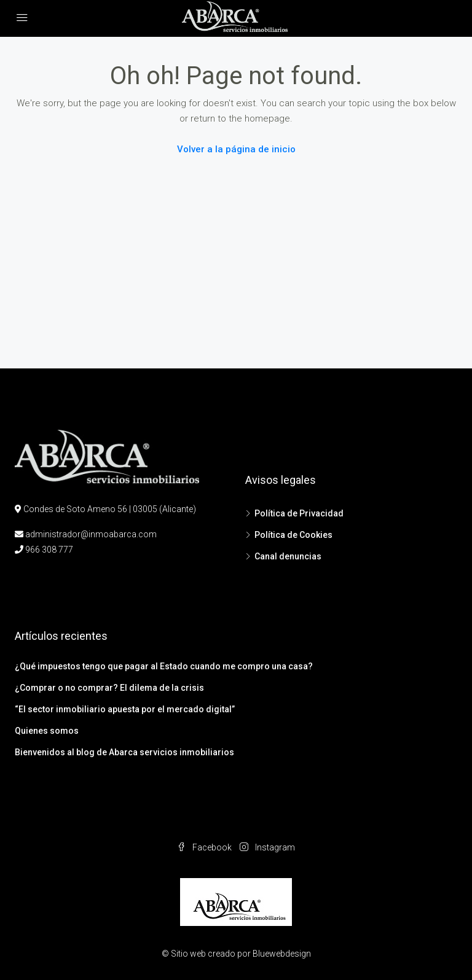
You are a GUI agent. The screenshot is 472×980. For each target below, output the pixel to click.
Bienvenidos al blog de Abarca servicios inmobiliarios (124, 752)
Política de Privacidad (299, 513)
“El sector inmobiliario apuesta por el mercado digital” (125, 709)
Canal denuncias (288, 556)
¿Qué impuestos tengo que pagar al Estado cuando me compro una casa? (164, 666)
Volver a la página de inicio (236, 149)
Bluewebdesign (282, 954)
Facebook (205, 847)
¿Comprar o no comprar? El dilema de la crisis (109, 688)
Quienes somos (47, 731)
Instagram (267, 847)
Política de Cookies (293, 535)
